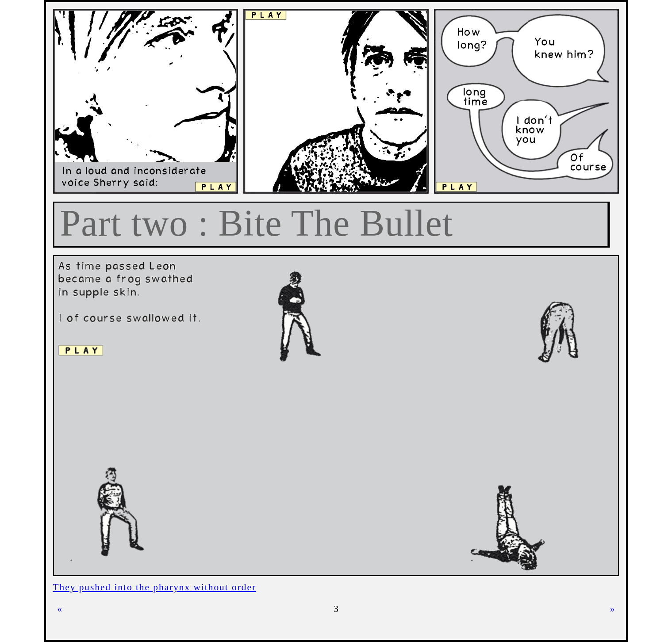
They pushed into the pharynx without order (155, 587)
